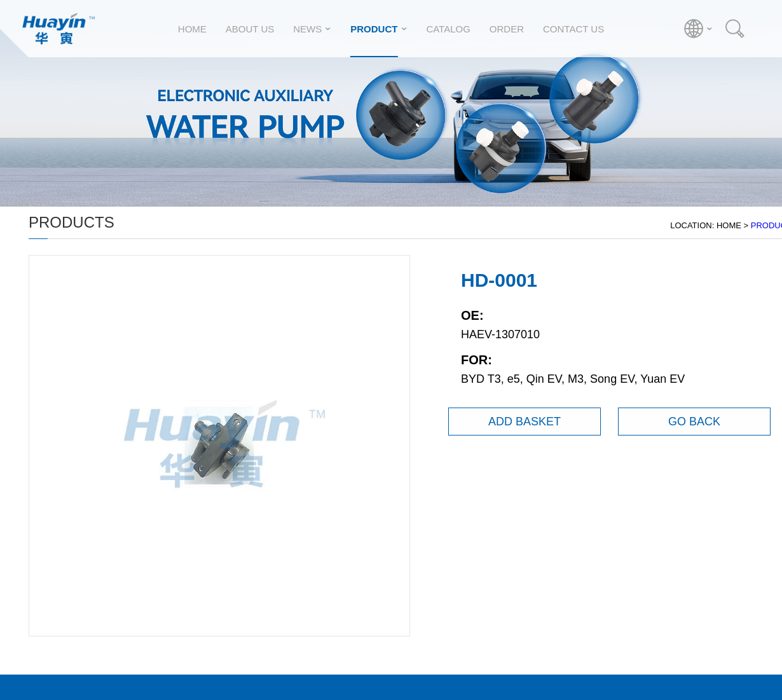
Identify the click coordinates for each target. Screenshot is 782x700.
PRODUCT (374, 29)
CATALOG (448, 29)
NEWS (307, 29)
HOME (192, 29)
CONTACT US (573, 29)
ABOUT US (250, 29)
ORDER (507, 29)
